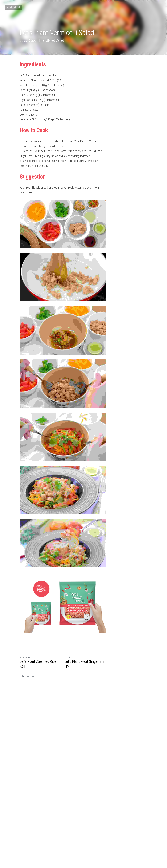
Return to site (14, 7)
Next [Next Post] (88, 834)
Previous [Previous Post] (25, 834)
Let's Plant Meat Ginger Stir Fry (108, 838)
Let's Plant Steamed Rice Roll (41, 838)
